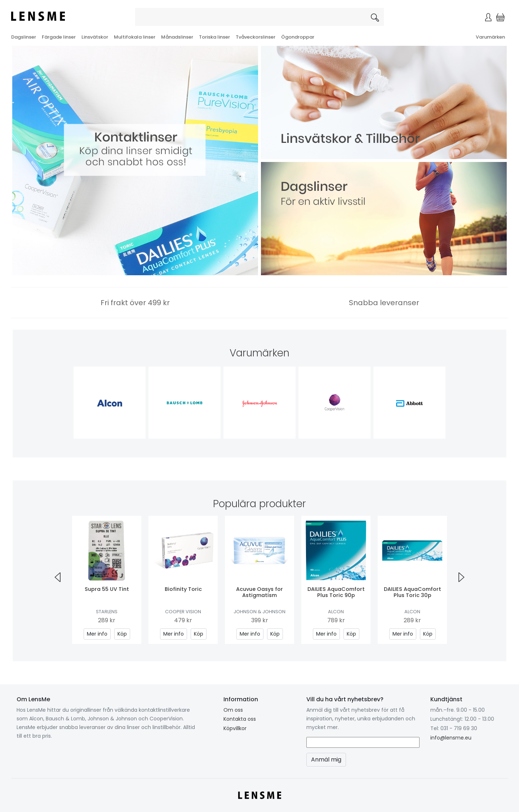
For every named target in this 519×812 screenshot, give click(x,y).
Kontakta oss (240, 719)
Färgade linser (59, 37)
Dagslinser (24, 37)
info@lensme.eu (451, 738)
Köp (122, 634)
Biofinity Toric (183, 589)
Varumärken (490, 37)
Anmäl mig (326, 760)
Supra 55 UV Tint (107, 589)
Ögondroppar (298, 37)
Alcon (336, 612)
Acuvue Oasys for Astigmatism (259, 592)
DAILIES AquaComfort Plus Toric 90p (336, 592)
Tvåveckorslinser (256, 37)
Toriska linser (214, 37)
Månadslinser (177, 37)
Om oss (233, 710)
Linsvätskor (95, 37)
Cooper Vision (183, 612)
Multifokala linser (135, 37)
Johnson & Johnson (259, 612)
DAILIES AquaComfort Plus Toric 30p (412, 592)
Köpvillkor (235, 728)
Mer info (97, 634)
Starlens (107, 612)
